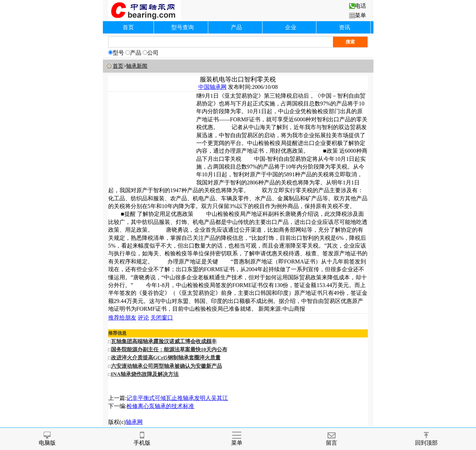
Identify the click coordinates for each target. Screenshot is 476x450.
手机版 (142, 439)
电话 (358, 6)
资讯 (345, 27)
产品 (236, 27)
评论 (143, 318)
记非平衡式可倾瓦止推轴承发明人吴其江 (177, 398)
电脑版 (47, 439)
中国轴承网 (212, 87)
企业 (291, 27)
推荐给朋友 (122, 318)
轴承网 (134, 422)
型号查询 (183, 27)
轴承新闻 (137, 66)
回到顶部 (426, 439)
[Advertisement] (152, 136)
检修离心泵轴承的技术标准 (160, 406)
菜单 (358, 15)
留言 (332, 439)
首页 (128, 27)
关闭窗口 (162, 318)
